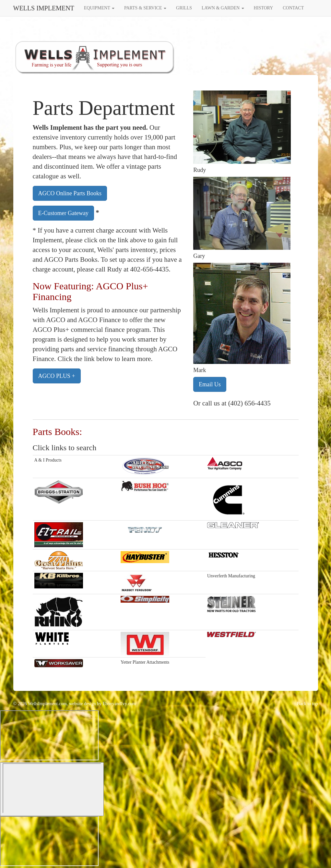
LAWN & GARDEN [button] (223, 8)
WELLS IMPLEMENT (44, 8)
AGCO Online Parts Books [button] (70, 193)
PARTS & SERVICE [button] (145, 8)
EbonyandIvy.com (119, 704)
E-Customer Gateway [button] (63, 213)
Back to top (307, 704)
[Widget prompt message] (49, 735)
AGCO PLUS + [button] (57, 376)
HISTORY (264, 8)
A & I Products (48, 460)
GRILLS (184, 8)
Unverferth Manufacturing (231, 576)
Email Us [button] (210, 384)
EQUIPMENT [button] (99, 8)
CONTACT (293, 8)
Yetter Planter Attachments (145, 662)
